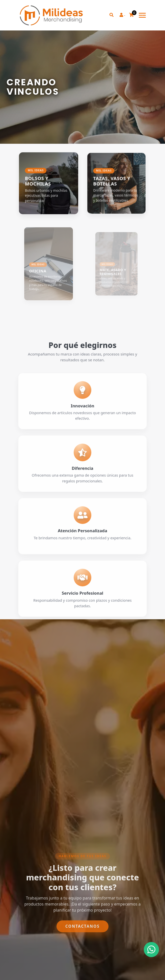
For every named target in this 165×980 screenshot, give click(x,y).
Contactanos (82, 940)
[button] (122, 15)
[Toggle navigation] (142, 15)
